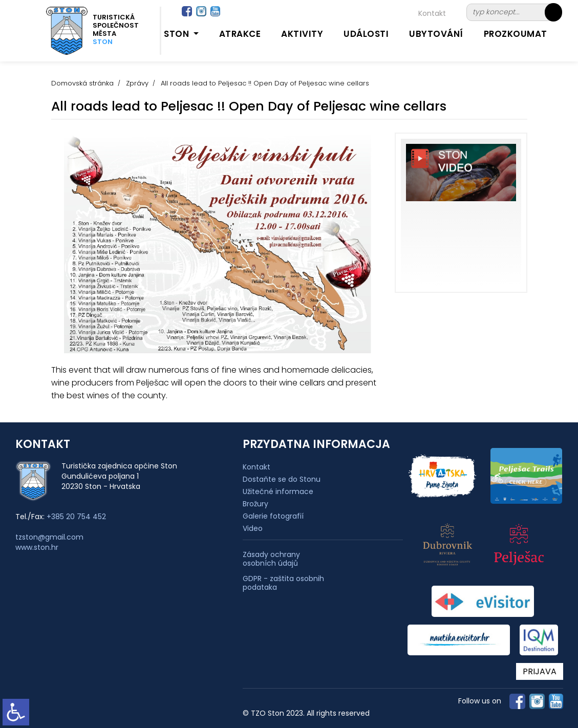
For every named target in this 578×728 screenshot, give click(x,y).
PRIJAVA (540, 671)
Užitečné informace (278, 491)
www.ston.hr (37, 547)
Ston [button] (178, 34)
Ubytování (436, 34)
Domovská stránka (82, 83)
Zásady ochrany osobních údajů (271, 559)
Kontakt (432, 13)
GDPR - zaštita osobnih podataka (283, 583)
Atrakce (240, 34)
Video (253, 528)
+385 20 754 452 (76, 517)
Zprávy (137, 83)
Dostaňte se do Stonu (282, 479)
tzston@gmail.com (49, 537)
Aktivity (302, 34)
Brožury (255, 504)
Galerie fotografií (273, 516)
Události (366, 34)
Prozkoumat (516, 34)
